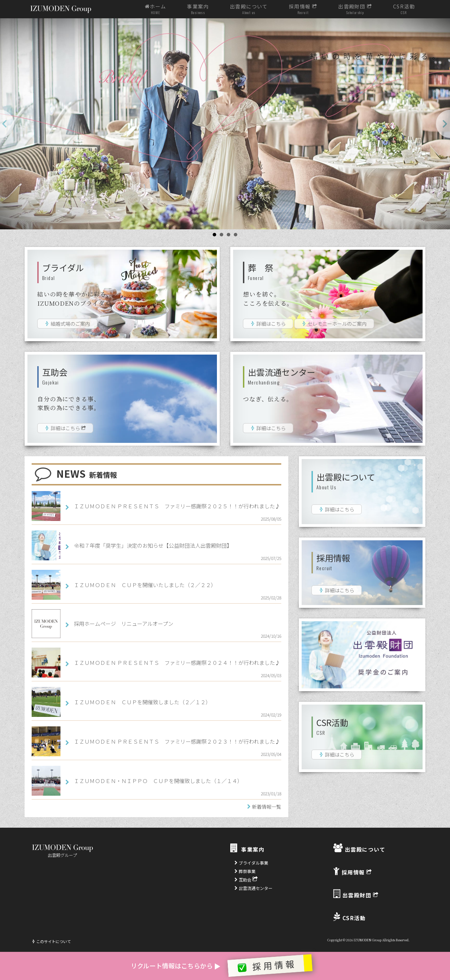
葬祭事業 (245, 871)
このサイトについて (51, 941)
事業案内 (198, 9)
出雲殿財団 (355, 9)
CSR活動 (404, 9)
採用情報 (303, 9)
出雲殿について (249, 9)
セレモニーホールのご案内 (334, 324)
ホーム (156, 9)
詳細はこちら (268, 324)
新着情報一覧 (266, 807)
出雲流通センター (253, 888)
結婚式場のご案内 (67, 324)
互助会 (246, 880)
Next (443, 124)
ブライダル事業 (251, 863)
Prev (7, 124)
